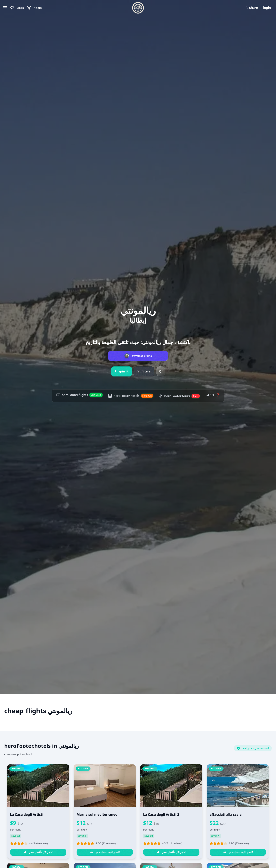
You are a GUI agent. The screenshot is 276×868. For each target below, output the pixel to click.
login (267, 8)
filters (144, 371)
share (252, 8)
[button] (5, 8)
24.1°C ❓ (214, 395)
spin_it (122, 371)
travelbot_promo (142, 356)
